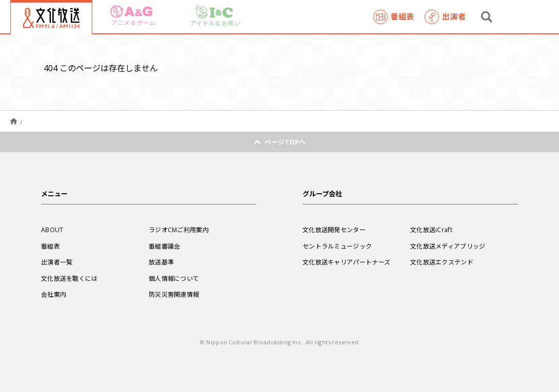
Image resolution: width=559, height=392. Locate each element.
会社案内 (54, 294)
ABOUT (52, 230)
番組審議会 (165, 246)
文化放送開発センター (334, 230)
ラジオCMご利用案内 (179, 230)
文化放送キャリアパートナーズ (346, 262)
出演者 (445, 17)
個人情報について (174, 278)
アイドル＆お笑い (215, 16)
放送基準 (161, 262)
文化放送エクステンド (442, 262)
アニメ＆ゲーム (133, 16)
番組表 (394, 17)
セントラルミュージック (337, 246)
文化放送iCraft (431, 230)
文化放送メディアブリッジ (448, 246)
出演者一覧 (57, 262)
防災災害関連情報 (174, 294)
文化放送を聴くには (69, 278)
